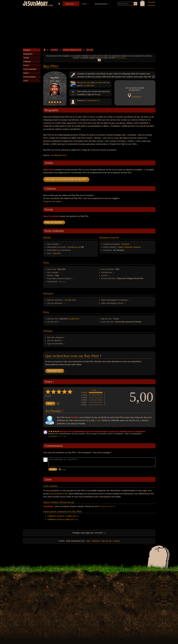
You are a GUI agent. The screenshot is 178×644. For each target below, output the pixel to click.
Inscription (152, 2)
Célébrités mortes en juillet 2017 (61, 519)
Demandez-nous (55, 371)
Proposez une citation (52, 201)
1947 (105, 83)
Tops (84, 4)
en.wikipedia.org (58, 155)
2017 (93, 86)
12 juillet (87, 86)
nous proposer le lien (59, 494)
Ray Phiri (90, 50)
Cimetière (70, 4)
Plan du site (106, 541)
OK (99, 60)
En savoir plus (121, 58)
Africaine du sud (74, 247)
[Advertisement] (89, 28)
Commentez (53, 436)
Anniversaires (101, 4)
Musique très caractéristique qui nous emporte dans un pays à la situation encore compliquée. (103, 431)
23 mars (99, 83)
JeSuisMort (35, 4)
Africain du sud (83, 83)
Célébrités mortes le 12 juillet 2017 (62, 516)
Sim (137, 126)
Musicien (137, 247)
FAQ (88, 541)
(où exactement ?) (92, 100)
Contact (116, 541)
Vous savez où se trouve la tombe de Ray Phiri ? (66, 179)
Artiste (120, 247)
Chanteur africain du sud (72, 50)
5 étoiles (84, 393)
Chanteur (125, 244)
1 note (94, 390)
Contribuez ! (137, 97)
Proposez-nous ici (107, 506)
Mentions (96, 541)
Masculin (57, 253)
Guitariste (128, 247)
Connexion (151, 5)
